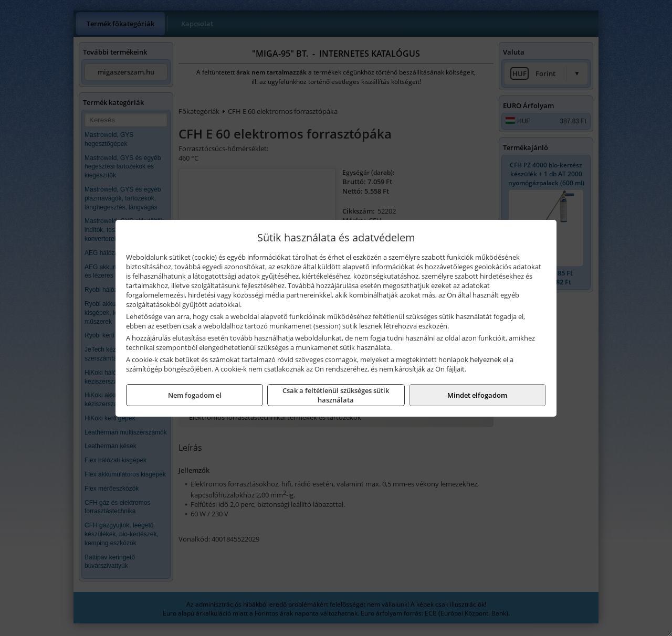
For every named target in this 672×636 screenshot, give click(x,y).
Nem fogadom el (195, 395)
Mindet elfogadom (477, 395)
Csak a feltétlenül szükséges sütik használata (336, 395)
